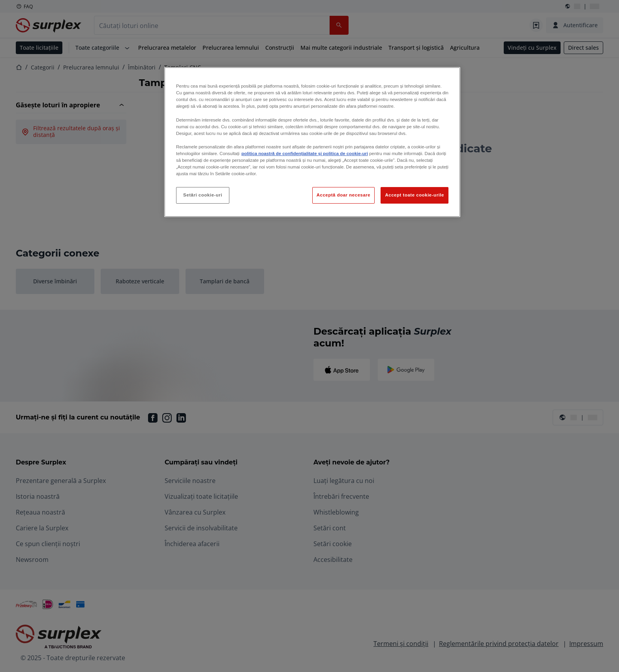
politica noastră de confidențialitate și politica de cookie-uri (305, 153)
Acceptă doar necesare (344, 195)
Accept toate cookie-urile (415, 195)
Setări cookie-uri (203, 195)
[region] (312, 142)
